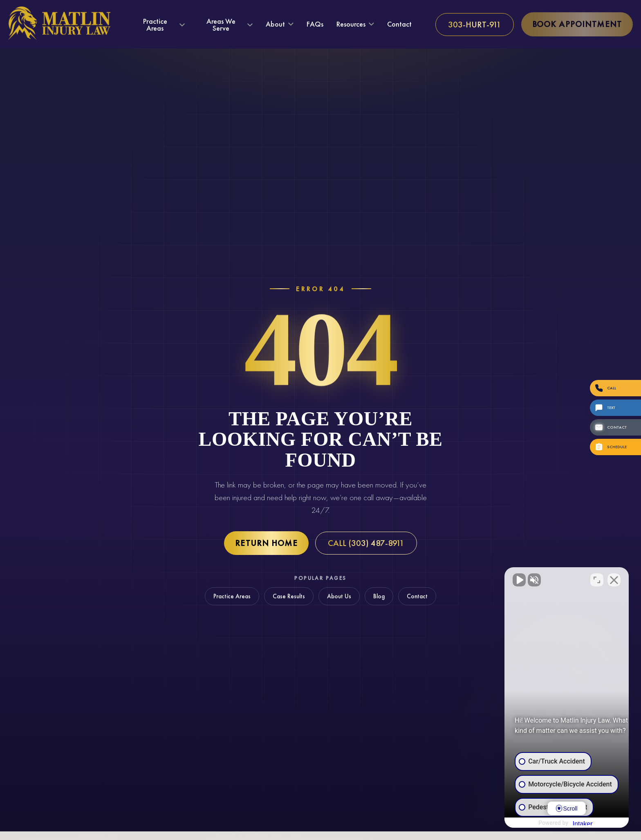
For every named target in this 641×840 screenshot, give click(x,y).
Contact (399, 24)
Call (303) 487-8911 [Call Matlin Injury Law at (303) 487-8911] (366, 543)
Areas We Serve (221, 25)
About (275, 24)
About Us (339, 596)
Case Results (289, 596)
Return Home (266, 543)
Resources (351, 24)
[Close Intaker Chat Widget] (614, 579)
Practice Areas (155, 25)
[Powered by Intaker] (571, 823)
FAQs (315, 24)
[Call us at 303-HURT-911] (475, 25)
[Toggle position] (597, 579)
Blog (379, 596)
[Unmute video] (496, 579)
